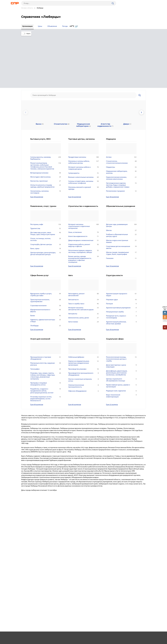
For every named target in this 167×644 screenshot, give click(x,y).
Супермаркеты (83, 120)
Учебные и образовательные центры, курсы (121, 182)
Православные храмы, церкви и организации (121, 332)
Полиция (121, 250)
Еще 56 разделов (75, 143)
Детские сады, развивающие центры (121, 172)
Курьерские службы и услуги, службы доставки (46, 241)
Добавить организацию (136, 636)
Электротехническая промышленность (83, 333)
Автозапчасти (83, 246)
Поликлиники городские (121, 138)
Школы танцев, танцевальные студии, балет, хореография (121, 200)
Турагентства (46, 175)
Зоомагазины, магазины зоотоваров (46, 139)
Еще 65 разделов (75, 213)
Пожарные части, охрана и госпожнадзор (121, 263)
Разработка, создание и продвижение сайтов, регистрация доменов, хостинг (46, 337)
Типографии (46, 316)
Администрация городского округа (121, 241)
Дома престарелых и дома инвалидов (121, 313)
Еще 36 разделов (37, 213)
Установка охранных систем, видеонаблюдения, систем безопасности (46, 345)
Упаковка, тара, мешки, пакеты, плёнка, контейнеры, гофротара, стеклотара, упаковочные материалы (46, 323)
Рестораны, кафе (46, 171)
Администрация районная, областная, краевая (121, 269)
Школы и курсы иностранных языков (121, 188)
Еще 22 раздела (112, 351)
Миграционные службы (121, 258)
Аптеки (121, 104)
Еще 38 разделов (37, 143)
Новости (38, 636)
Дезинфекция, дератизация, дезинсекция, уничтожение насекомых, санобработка (121, 320)
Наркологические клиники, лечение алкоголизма (121, 125)
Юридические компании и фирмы (46, 257)
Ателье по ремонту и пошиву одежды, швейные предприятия (46, 133)
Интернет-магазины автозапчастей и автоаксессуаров (83, 255)
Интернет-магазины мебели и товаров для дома (83, 115)
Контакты (69, 636)
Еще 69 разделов (37, 351)
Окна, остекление (83, 179)
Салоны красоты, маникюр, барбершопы (46, 105)
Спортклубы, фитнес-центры (46, 191)
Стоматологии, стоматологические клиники (121, 109)
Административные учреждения (121, 254)
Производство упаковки (83, 316)
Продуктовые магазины (83, 104)
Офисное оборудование (83, 338)
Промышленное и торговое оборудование (46, 305)
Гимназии (121, 205)
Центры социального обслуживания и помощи (121, 326)
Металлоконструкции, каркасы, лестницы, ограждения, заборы (83, 198)
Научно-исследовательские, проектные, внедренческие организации (83, 310)
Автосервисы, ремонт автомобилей (83, 241)
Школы (121, 177)
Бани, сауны (46, 195)
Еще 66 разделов (75, 351)
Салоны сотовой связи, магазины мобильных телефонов (83, 129)
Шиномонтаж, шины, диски (83, 264)
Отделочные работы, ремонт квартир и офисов (83, 192)
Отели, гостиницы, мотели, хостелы (46, 186)
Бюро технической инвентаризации (121, 342)
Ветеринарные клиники (46, 120)
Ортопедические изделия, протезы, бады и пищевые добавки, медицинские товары (121, 132)
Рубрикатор (25, 636)
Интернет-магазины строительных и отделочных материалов (83, 173)
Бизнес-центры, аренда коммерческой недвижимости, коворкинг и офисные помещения (83, 206)
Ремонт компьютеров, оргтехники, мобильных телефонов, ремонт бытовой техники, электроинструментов (46, 113)
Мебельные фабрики (83, 304)
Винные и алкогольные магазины (83, 124)
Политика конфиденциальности (50, 642)
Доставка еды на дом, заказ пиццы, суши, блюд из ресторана (46, 180)
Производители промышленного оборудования (83, 321)
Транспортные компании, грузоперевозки (46, 247)
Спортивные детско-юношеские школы (121, 194)
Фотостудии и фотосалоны (46, 124)
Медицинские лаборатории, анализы (121, 119)
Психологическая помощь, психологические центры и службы (121, 306)
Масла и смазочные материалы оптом (83, 327)
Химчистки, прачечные (46, 128)
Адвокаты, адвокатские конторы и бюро (46, 267)
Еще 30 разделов (112, 143)
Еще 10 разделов (112, 213)
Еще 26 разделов (37, 276)
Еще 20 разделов (75, 276)
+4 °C (72, 26)
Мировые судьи (121, 246)
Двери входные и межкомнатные (83, 187)
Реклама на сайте (53, 636)
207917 (165, 314)
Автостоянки (83, 268)
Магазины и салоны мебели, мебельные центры (83, 109)
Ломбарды (46, 272)
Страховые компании (46, 252)
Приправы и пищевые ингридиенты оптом (46, 331)
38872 (165, 318)
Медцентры (121, 114)
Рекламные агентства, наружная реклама (46, 311)
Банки (46, 262)
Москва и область (27, 8)
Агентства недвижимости (83, 183)
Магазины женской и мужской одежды (83, 135)
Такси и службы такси (83, 250)
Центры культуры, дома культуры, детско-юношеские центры (46, 200)
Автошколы (83, 260)
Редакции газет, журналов (121, 337)
